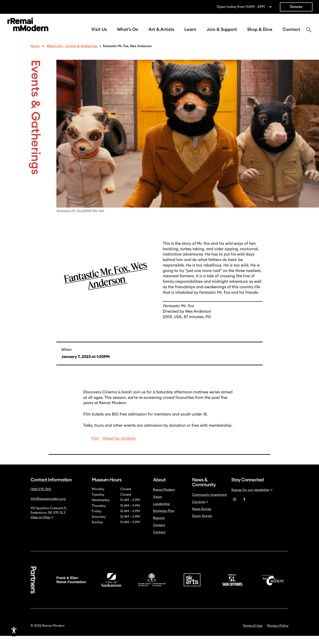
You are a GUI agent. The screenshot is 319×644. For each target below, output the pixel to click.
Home (35, 54)
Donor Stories (202, 524)
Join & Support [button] (222, 34)
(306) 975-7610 (41, 497)
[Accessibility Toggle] (34, 630)
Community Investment (209, 503)
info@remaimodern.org (48, 507)
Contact (291, 34)
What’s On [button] (128, 34)
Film (95, 447)
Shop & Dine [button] (260, 34)
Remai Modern (164, 498)
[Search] (309, 34)
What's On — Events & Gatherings (72, 54)
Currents (200, 510)
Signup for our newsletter (252, 498)
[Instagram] (235, 508)
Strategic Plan (164, 519)
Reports (159, 526)
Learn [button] (190, 34)
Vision (157, 505)
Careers (159, 533)
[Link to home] (28, 29)
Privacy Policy (278, 634)
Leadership (161, 512)
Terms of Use (252, 634)
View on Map (42, 525)
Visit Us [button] (99, 34)
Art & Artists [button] (161, 34)
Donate (296, 7)
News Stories (202, 517)
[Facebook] (244, 508)
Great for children (119, 447)
